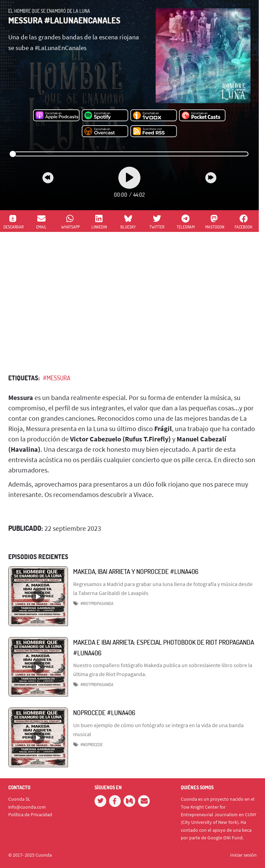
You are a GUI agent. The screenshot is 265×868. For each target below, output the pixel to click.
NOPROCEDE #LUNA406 (104, 713)
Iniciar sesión (243, 855)
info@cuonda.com (27, 807)
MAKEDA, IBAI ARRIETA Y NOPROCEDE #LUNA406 (136, 571)
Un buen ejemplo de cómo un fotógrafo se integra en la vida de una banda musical (158, 730)
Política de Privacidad (30, 815)
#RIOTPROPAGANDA (97, 603)
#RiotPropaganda (97, 685)
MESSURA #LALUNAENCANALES (64, 20)
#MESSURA (57, 378)
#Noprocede (92, 745)
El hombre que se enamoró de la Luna (49, 11)
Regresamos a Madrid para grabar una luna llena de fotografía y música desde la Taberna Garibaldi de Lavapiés (163, 588)
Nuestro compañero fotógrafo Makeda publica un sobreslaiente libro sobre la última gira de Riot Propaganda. (163, 670)
